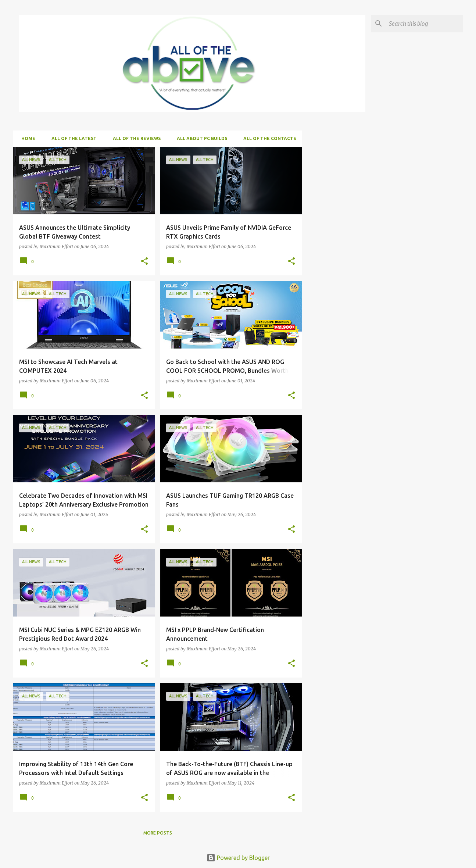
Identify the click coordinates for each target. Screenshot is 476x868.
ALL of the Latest (72, 138)
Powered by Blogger (238, 858)
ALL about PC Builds (200, 138)
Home (26, 138)
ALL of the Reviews (135, 138)
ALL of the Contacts (267, 138)
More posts (158, 833)
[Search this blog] (425, 24)
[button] (144, 262)
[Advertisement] (363, 193)
